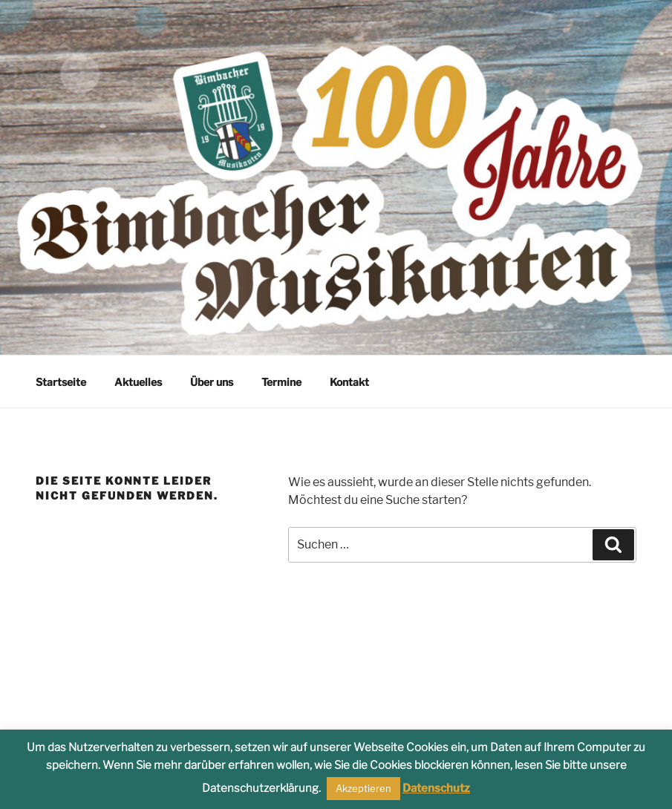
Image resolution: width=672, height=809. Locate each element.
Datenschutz (436, 788)
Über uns (212, 382)
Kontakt (349, 382)
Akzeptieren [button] (363, 788)
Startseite (61, 382)
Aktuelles (138, 382)
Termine (281, 382)
